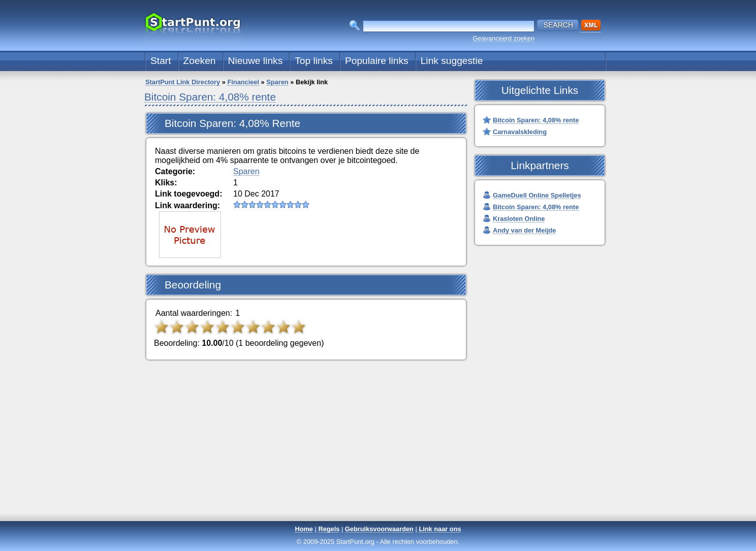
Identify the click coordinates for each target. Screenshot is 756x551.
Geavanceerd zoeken (503, 38)
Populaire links (377, 61)
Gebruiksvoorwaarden (379, 529)
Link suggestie (452, 61)
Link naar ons (440, 529)
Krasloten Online (519, 219)
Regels (329, 529)
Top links (314, 61)
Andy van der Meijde (524, 230)
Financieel (243, 82)
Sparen (277, 82)
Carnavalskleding (520, 132)
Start (161, 61)
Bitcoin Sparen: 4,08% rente (210, 97)
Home (304, 529)
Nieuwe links (256, 61)
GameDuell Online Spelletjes (537, 195)
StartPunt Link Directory (183, 82)
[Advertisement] (378, 449)
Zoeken (200, 61)
